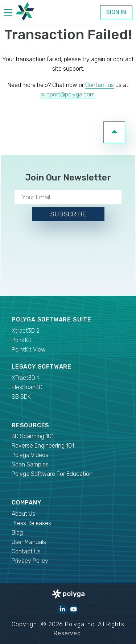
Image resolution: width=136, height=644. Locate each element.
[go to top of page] (114, 132)
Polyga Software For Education (52, 474)
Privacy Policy (30, 561)
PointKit (22, 340)
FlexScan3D (27, 387)
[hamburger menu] (8, 14)
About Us (23, 514)
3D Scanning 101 (33, 436)
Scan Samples (30, 464)
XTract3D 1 (25, 378)
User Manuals (29, 542)
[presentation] (68, 257)
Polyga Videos (30, 455)
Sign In (116, 12)
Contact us (100, 85)
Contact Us (26, 551)
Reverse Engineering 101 (43, 446)
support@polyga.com (67, 94)
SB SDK (21, 397)
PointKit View (29, 350)
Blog (17, 533)
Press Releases (31, 523)
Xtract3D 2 (26, 331)
